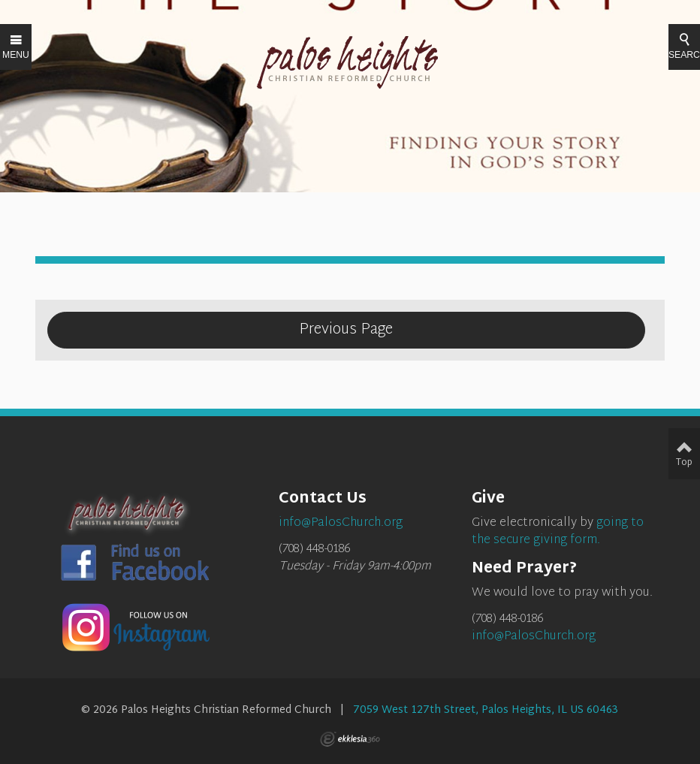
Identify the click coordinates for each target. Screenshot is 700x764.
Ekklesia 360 (350, 739)
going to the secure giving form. (558, 532)
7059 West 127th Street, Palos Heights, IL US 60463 (486, 710)
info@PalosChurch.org (534, 637)
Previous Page (346, 330)
